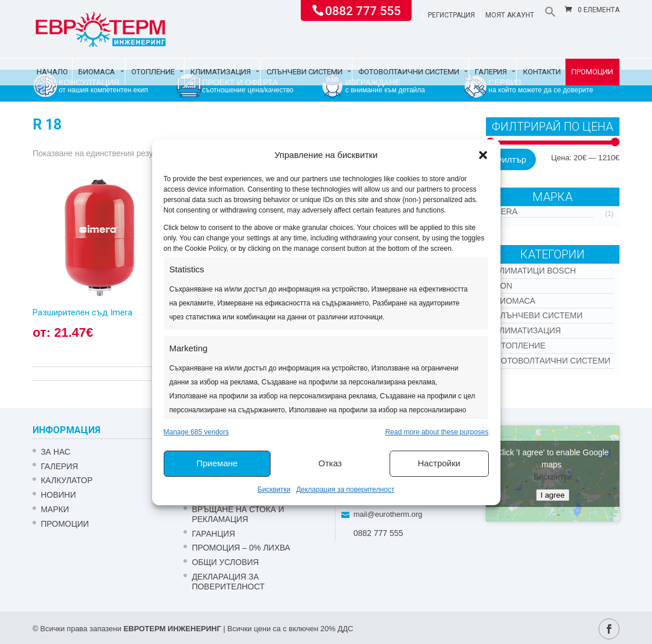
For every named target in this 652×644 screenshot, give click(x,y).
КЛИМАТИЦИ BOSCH (535, 271)
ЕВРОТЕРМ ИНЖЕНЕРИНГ (172, 629)
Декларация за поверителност (345, 490)
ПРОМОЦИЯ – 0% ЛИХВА (241, 548)
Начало (52, 72)
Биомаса (97, 72)
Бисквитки (274, 490)
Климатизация (221, 72)
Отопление (153, 72)
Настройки (439, 463)
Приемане (217, 463)
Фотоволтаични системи (409, 72)
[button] (483, 155)
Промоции (592, 72)
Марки (55, 509)
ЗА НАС (55, 452)
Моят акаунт (510, 15)
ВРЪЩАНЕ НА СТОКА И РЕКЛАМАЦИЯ (238, 514)
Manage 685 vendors (197, 432)
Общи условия (225, 562)
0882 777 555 (363, 10)
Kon (503, 286)
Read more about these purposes (437, 432)
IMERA (505, 211)
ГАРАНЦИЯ (213, 534)
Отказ (330, 463)
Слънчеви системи (305, 72)
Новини (58, 495)
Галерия (491, 72)
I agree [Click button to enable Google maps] (553, 495)
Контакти (542, 72)
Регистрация (451, 15)
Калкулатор (66, 480)
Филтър (511, 159)
